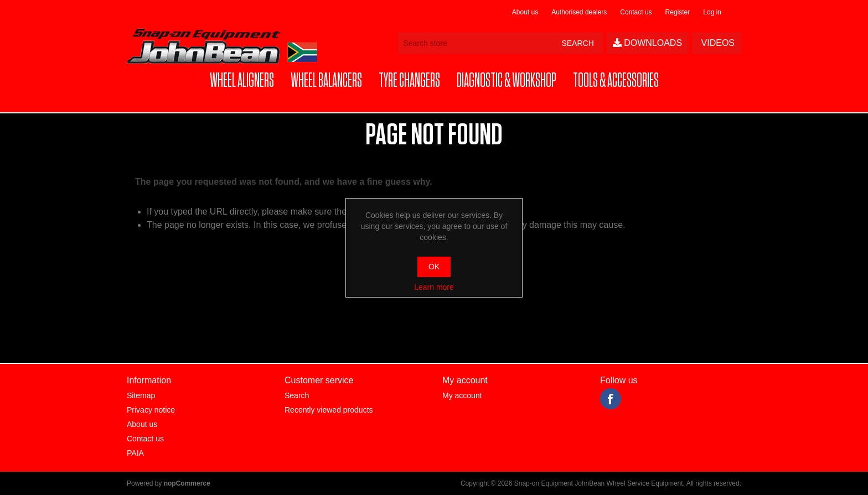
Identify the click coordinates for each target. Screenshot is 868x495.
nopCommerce (187, 483)
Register (678, 12)
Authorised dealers (579, 12)
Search (297, 395)
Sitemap (141, 395)
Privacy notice (151, 410)
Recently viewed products (329, 410)
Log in (712, 12)
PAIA (135, 453)
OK (434, 267)
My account (462, 395)
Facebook (611, 399)
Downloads (647, 43)
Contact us (636, 12)
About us (525, 12)
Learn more (434, 287)
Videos (717, 43)
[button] (242, 81)
